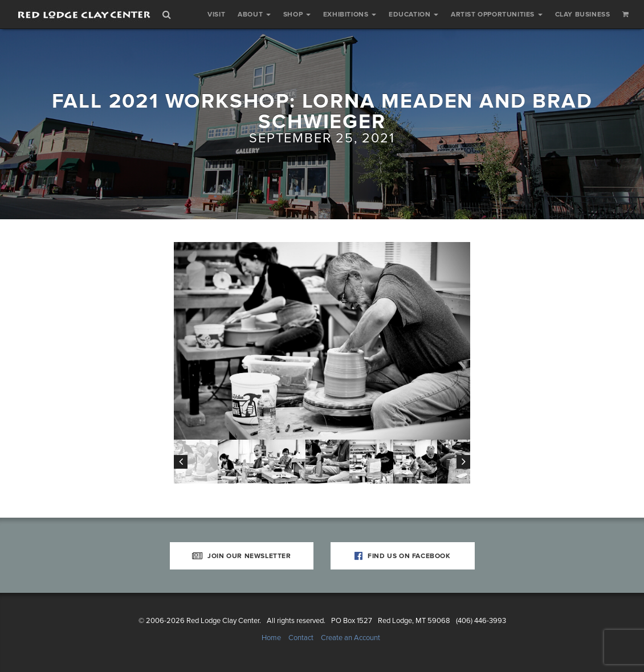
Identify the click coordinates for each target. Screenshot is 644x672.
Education (413, 14)
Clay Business (583, 14)
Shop (297, 14)
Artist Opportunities (497, 14)
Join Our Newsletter (242, 556)
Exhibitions (350, 14)
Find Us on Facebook (403, 556)
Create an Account (350, 638)
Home (271, 638)
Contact (301, 638)
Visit (216, 14)
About (254, 14)
